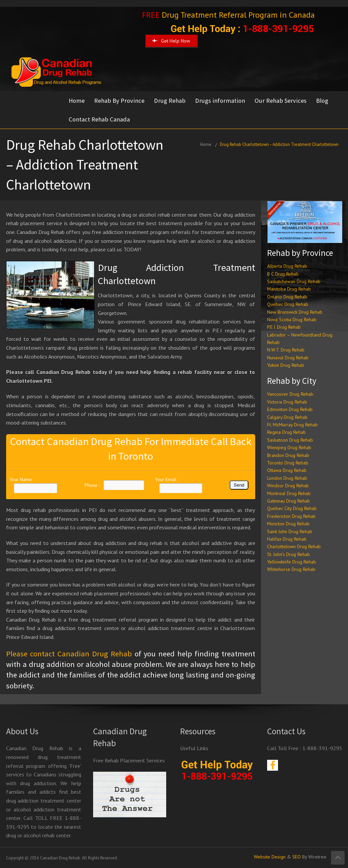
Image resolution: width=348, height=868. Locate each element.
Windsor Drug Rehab (288, 486)
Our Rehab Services (281, 101)
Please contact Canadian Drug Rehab (69, 654)
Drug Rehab (170, 101)
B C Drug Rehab (283, 274)
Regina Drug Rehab (286, 432)
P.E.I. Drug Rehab (284, 327)
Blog (322, 101)
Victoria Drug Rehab (287, 402)
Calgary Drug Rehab (287, 417)
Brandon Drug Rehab (288, 455)
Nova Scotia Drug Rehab (292, 320)
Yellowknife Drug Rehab (292, 562)
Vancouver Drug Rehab (290, 394)
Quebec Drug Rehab (288, 304)
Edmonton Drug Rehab (290, 409)
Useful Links (194, 748)
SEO (297, 857)
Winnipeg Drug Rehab (289, 447)
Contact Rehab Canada (99, 119)
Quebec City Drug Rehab (292, 508)
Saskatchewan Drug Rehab (294, 281)
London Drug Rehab (287, 478)
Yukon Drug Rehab (286, 365)
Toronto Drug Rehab (288, 463)
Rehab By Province (119, 101)
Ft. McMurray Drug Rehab (292, 425)
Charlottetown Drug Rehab (294, 546)
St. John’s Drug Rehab (289, 554)
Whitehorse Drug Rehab (291, 569)
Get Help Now (171, 41)
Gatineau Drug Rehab (289, 501)
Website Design (270, 857)
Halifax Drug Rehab (287, 539)
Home (77, 101)
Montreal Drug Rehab (289, 493)
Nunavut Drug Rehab (288, 358)
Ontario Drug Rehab (287, 297)
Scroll (338, 858)
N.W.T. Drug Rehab (286, 350)
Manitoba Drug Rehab (289, 289)
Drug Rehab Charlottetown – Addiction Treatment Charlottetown (279, 144)
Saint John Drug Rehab (290, 531)
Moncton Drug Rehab (288, 524)
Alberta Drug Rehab (287, 266)
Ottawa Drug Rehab (287, 470)
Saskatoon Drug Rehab (290, 440)
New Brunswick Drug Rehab (295, 312)
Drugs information (220, 101)
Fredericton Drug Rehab (291, 516)
